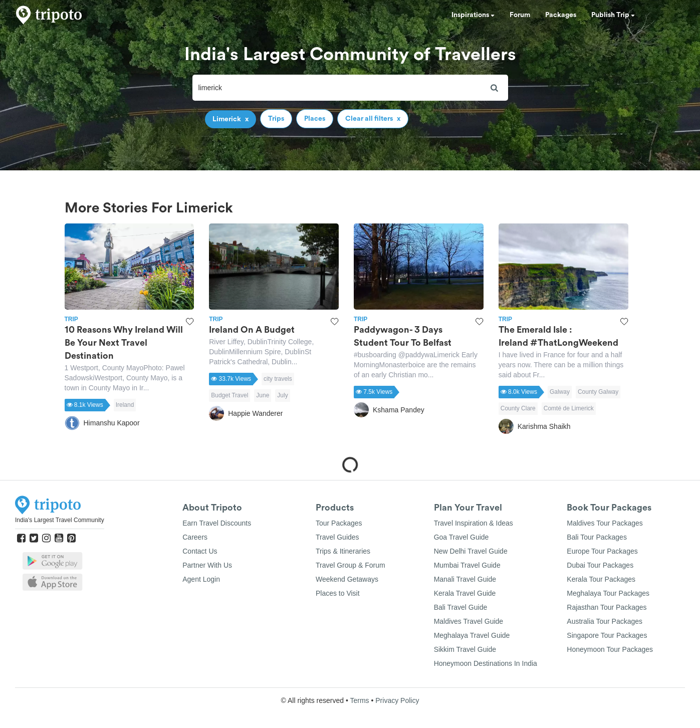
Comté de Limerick (569, 408)
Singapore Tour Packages (607, 635)
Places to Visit (338, 593)
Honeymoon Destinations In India (486, 663)
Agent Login (201, 579)
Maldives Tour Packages (605, 523)
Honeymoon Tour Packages (610, 649)
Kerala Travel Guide (465, 593)
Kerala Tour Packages (601, 579)
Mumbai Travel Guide (467, 565)
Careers (195, 537)
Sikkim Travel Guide (465, 649)
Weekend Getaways (347, 579)
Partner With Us (207, 565)
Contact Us (200, 551)
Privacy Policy (397, 700)
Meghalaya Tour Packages (608, 593)
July (282, 395)
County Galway (598, 392)
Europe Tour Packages (602, 551)
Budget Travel (229, 395)
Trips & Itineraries (343, 551)
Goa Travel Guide (461, 537)
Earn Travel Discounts (217, 523)
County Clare (518, 408)
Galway (560, 392)
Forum (520, 15)
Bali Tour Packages (597, 537)
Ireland (125, 405)
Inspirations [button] (473, 15)
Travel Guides (337, 537)
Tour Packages (339, 523)
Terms (359, 700)
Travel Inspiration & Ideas (474, 523)
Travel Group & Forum (351, 565)
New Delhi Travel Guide (471, 551)
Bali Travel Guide (461, 607)
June (263, 395)
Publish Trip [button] (613, 15)
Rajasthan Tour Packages (607, 607)
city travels (278, 379)
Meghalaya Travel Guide (472, 635)
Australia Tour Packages (605, 621)
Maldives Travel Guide (469, 621)
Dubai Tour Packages (600, 565)
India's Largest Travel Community (60, 520)
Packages (561, 15)
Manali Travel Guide (465, 579)
